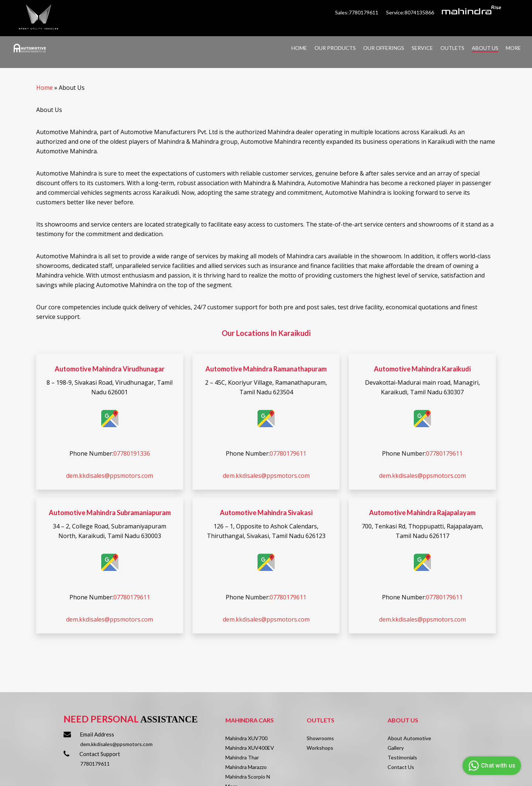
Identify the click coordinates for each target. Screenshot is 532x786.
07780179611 (288, 453)
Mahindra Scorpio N (248, 777)
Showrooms (320, 738)
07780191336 (132, 453)
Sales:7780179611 (357, 12)
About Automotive (409, 738)
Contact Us (401, 767)
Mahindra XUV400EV (250, 748)
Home (45, 88)
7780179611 (95, 764)
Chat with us (491, 766)
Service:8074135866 (410, 12)
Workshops (320, 748)
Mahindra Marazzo (246, 767)
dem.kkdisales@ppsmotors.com (110, 476)
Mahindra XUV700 (246, 738)
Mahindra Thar (242, 757)
